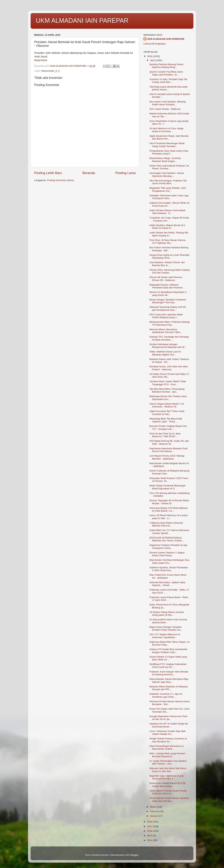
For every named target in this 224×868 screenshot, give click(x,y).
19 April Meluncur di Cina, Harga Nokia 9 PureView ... (166, 130)
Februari (155, 811)
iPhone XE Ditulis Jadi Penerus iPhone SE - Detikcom (166, 279)
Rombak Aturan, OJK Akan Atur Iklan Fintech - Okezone (169, 368)
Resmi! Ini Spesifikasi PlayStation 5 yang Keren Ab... (168, 294)
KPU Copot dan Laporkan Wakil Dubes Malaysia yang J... (166, 316)
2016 (150, 831)
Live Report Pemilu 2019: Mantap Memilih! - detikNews (167, 457)
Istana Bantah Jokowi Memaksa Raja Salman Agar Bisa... (169, 680)
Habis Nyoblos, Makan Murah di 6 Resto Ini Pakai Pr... (167, 227)
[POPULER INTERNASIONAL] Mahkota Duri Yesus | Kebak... (167, 539)
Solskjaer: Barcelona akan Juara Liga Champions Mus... (169, 197)
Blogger (134, 855)
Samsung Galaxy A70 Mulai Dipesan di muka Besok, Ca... (169, 509)
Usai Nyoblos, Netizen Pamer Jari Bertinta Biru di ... (167, 264)
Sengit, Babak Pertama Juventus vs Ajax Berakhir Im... (168, 740)
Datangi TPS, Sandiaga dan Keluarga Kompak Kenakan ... (169, 338)
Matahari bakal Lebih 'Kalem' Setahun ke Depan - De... (169, 361)
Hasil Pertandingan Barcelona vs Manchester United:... (167, 747)
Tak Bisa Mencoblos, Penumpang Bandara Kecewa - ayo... (167, 390)
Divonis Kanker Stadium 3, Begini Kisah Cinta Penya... (167, 554)
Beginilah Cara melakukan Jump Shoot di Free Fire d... (166, 777)
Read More (41, 60)
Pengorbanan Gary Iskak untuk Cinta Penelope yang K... (169, 152)
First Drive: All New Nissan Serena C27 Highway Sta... (167, 242)
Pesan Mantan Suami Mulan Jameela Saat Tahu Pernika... (169, 799)
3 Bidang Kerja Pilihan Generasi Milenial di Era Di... (166, 524)
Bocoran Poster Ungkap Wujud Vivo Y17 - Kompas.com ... (168, 427)
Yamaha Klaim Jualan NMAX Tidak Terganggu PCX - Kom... (168, 383)
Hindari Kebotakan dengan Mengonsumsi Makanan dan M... (168, 346)
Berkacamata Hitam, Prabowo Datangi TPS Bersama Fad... (170, 323)
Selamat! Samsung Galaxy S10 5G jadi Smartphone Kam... (168, 308)
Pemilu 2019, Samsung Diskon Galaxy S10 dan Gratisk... (170, 271)
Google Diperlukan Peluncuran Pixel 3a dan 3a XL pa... (168, 718)
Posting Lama (125, 173)
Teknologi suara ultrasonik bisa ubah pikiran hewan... (169, 88)
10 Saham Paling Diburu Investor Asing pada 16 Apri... (167, 614)
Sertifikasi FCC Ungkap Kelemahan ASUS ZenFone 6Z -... (168, 666)
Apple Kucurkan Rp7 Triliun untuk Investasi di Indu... (167, 413)
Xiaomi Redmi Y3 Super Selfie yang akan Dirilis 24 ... (168, 658)
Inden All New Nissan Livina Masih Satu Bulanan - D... (167, 212)
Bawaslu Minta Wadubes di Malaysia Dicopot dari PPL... (169, 688)
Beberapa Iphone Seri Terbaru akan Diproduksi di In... (168, 398)
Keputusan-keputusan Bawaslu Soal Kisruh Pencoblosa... (168, 450)
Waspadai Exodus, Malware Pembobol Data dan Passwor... (167, 286)
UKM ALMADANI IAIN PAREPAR (82, 21)
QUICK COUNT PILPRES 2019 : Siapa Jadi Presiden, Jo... (167, 73)
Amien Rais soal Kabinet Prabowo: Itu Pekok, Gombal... (169, 167)
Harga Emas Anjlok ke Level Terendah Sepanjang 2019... (169, 256)
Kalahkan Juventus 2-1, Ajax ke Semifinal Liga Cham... (166, 695)
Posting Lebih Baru (48, 173)
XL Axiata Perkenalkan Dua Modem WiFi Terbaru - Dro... (168, 762)
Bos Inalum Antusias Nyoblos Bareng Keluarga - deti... (169, 249)
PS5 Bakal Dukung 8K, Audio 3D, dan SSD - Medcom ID (169, 442)
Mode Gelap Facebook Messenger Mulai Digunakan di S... (168, 487)
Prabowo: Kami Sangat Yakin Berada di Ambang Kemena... (169, 673)
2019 (150, 56)
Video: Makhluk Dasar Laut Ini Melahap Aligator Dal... (165, 353)
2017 (150, 826)
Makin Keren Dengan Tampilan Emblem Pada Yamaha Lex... (166, 628)
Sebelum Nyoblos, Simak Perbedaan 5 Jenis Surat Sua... (169, 569)
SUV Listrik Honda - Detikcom (165, 109)
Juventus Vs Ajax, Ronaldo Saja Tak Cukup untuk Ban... (168, 81)
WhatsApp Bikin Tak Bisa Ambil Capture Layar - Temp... (166, 420)
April (153, 60)
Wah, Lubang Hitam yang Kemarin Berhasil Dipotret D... (167, 755)
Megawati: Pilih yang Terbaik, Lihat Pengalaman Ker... (168, 189)
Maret (153, 807)
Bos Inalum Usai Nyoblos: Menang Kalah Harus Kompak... (168, 103)
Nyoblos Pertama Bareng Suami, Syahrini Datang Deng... (167, 66)
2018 (150, 822)
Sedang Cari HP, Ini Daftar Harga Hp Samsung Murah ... (169, 725)
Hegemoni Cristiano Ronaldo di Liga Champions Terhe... (168, 546)
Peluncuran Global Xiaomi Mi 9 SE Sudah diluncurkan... (168, 785)
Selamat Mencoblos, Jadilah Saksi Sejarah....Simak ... (167, 584)
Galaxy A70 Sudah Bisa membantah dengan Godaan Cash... (168, 651)
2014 (150, 840)
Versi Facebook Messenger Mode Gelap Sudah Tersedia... (167, 145)
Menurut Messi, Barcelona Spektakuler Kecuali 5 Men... (166, 331)
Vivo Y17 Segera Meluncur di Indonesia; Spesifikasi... (165, 636)
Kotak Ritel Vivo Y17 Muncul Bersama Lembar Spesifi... (169, 532)
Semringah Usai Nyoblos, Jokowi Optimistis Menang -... (167, 174)
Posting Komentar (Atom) (61, 180)
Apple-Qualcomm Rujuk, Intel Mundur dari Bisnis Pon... (169, 137)
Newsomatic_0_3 (51, 71)
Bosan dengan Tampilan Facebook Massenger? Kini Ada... (168, 301)
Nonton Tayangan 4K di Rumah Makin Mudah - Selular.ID (169, 502)
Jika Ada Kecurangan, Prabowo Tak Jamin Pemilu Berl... (168, 182)
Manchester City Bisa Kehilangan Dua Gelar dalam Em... (169, 561)
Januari (154, 816)
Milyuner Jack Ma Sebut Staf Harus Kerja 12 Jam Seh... (168, 770)
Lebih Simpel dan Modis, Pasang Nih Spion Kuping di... (169, 234)
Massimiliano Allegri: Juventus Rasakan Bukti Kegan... (165, 160)
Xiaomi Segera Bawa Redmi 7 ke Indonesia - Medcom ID (167, 405)
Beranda (89, 173)
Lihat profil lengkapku (155, 44)
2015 (150, 836)
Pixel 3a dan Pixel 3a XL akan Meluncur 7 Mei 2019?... (165, 435)
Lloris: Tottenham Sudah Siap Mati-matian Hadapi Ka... (168, 733)
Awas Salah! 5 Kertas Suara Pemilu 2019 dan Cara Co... (168, 792)
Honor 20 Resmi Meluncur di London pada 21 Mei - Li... (169, 517)
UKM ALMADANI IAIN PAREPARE (166, 39)
